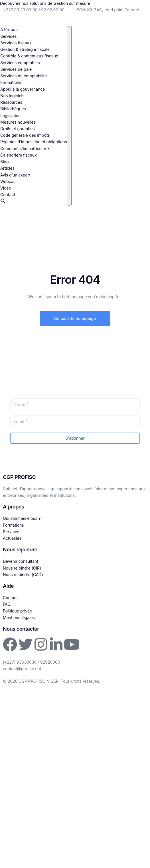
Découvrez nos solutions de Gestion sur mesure (45, 3)
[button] (3, 202)
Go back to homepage (75, 318)
